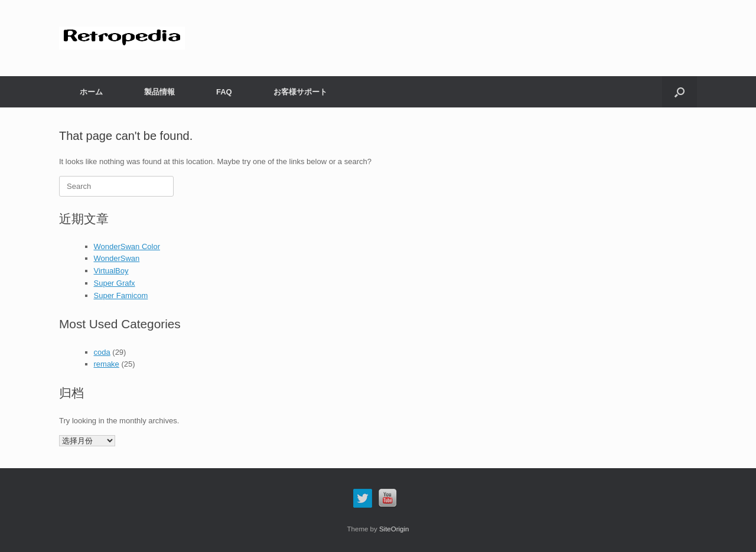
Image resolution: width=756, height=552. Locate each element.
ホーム (91, 92)
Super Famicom (121, 295)
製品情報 (159, 92)
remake (107, 364)
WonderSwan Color (127, 246)
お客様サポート (300, 92)
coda (102, 352)
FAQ (224, 92)
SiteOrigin (394, 529)
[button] (680, 92)
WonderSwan (117, 258)
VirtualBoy (111, 271)
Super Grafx (115, 283)
